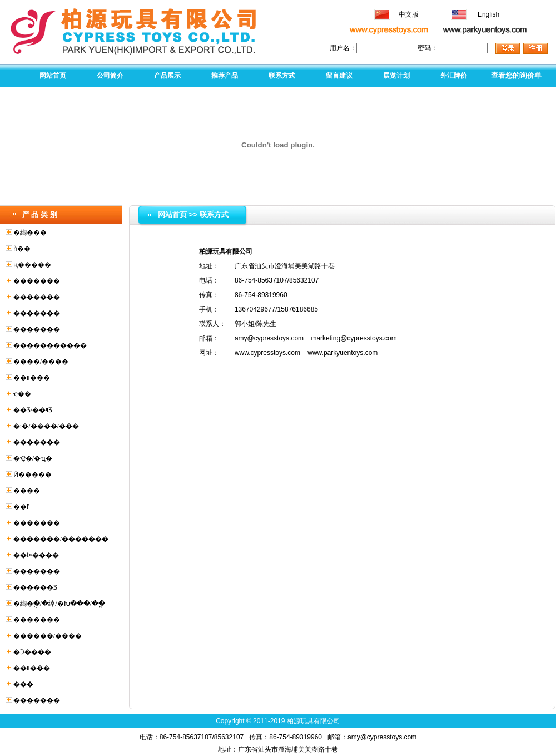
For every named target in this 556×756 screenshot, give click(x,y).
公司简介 (110, 76)
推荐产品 (225, 76)
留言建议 (339, 76)
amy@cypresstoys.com (269, 338)
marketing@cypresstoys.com (354, 338)
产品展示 (167, 76)
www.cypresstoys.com (267, 353)
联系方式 (282, 76)
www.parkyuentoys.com (342, 353)
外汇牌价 (454, 76)
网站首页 (53, 76)
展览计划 (396, 76)
